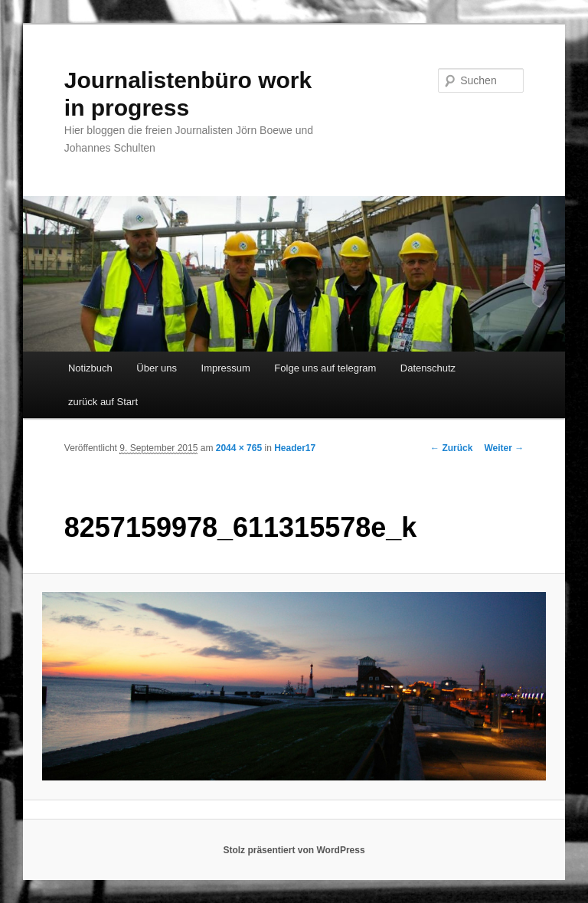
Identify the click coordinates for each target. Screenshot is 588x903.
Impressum (226, 368)
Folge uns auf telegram (325, 368)
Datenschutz (428, 368)
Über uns (157, 368)
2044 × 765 (239, 448)
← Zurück (451, 448)
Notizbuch (90, 368)
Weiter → (504, 448)
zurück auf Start (103, 402)
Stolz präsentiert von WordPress (294, 850)
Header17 (295, 448)
